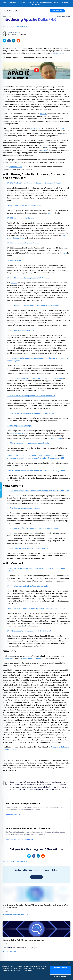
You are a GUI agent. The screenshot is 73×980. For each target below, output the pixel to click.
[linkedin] (14, 41)
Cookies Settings (60, 976)
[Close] (69, 963)
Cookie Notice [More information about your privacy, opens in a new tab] (27, 970)
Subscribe (36, 877)
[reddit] (18, 41)
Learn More (36, 5)
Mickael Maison (9, 951)
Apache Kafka (21, 27)
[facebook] (9, 41)
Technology (7, 27)
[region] (36, 970)
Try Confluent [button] (57, 11)
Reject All (60, 972)
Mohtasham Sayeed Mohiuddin (15, 915)
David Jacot (14, 32)
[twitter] (4, 41)
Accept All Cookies (60, 968)
